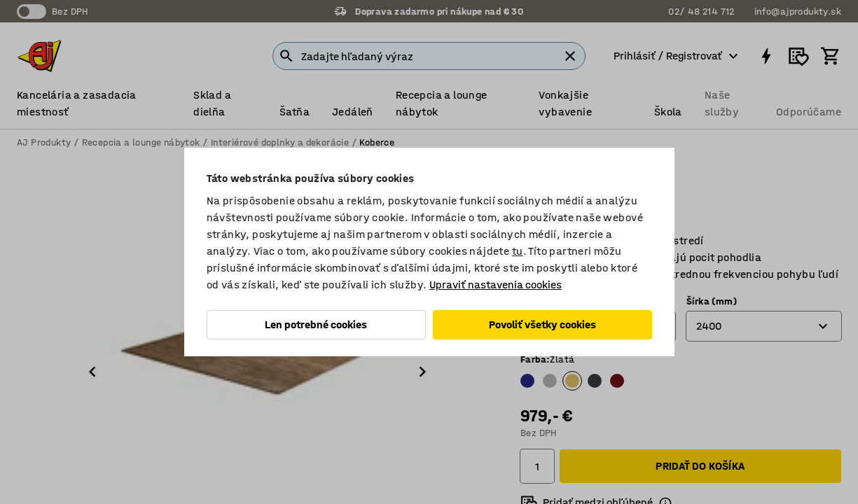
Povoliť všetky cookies (542, 324)
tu (518, 251)
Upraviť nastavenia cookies (496, 285)
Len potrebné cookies (316, 324)
